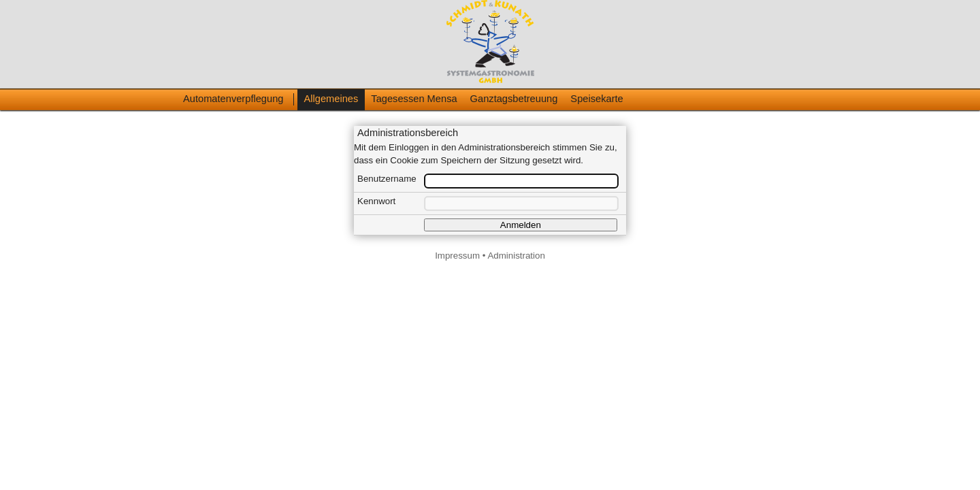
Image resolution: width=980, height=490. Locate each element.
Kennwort (376, 201)
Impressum (457, 256)
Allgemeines (331, 99)
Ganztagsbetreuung (514, 99)
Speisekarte (597, 99)
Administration (516, 256)
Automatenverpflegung (233, 99)
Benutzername (387, 179)
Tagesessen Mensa (414, 99)
